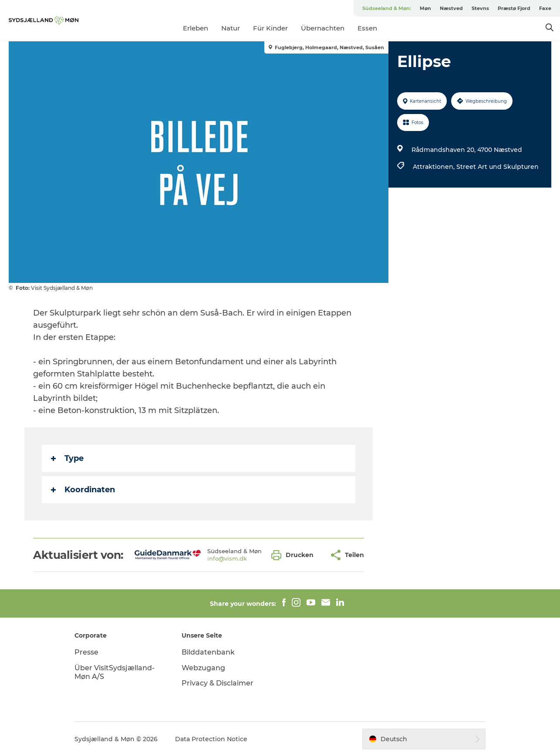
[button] (295, 555)
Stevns (480, 8)
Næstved (451, 8)
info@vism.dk (227, 558)
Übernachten (323, 28)
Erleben (196, 28)
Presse (86, 652)
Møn (425, 8)
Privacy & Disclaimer (218, 683)
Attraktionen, (435, 167)
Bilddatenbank (208, 652)
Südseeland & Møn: (387, 8)
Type (67, 458)
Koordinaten (83, 490)
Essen (367, 28)
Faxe (545, 8)
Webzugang (203, 668)
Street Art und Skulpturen (498, 167)
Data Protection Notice (211, 739)
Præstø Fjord (514, 8)
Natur (231, 28)
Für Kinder (270, 28)
